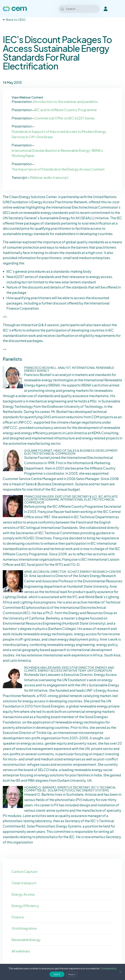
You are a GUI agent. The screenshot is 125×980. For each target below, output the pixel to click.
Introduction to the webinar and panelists (65, 102)
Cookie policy (108, 968)
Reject (72, 974)
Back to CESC (14, 20)
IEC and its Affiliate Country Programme (66, 110)
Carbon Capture (24, 871)
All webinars (21, 951)
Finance (18, 917)
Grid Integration (24, 928)
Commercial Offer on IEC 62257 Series (65, 118)
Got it (57, 974)
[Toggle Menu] (117, 9)
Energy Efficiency (25, 906)
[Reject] (120, 972)
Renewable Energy (26, 940)
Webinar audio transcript (49, 177)
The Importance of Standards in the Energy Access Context (58, 169)
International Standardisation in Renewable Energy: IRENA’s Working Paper (57, 153)
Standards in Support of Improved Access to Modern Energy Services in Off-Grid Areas (59, 134)
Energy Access (23, 894)
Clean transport (24, 883)
